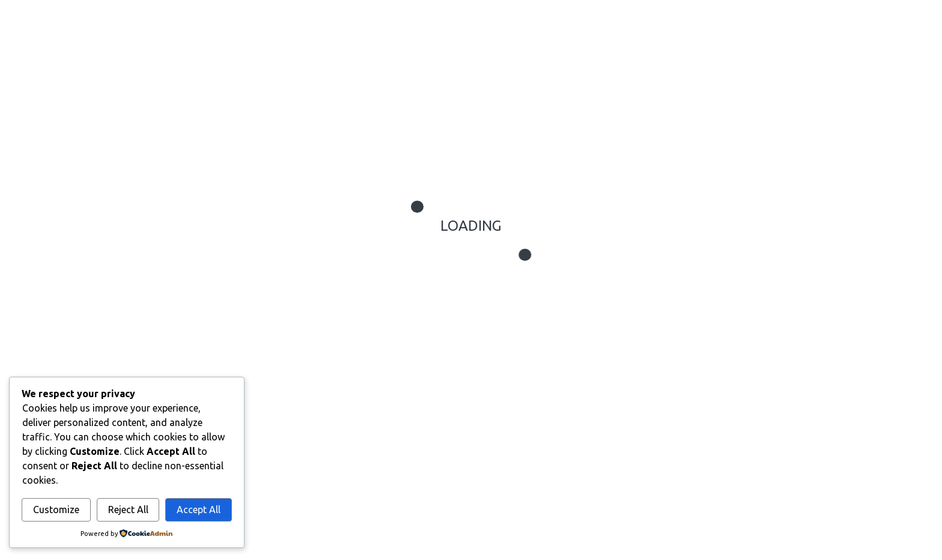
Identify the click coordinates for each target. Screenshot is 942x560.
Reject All (128, 510)
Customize (56, 510)
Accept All (199, 510)
